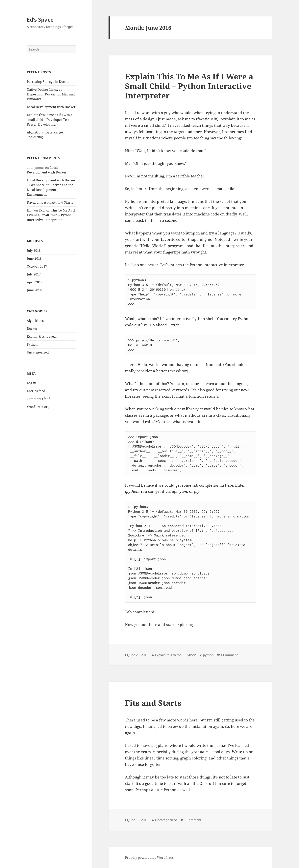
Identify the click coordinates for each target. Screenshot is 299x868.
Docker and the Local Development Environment (50, 190)
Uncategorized (38, 352)
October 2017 (37, 266)
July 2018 (34, 251)
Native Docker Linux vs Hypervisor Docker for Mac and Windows (51, 94)
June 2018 (34, 258)
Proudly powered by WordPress (149, 858)
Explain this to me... (169, 655)
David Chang (36, 202)
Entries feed (36, 391)
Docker (32, 329)
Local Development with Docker (51, 107)
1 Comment (229, 655)
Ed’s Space (40, 20)
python (208, 655)
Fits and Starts (62, 202)
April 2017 (35, 282)
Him (30, 210)
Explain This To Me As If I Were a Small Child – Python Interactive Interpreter (51, 215)
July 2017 (34, 274)
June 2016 (34, 290)
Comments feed (39, 399)
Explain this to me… (42, 336)
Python (32, 344)
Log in (31, 383)
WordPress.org (38, 407)
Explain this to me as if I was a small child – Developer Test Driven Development (50, 120)
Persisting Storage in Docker (48, 82)
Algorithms (35, 321)
